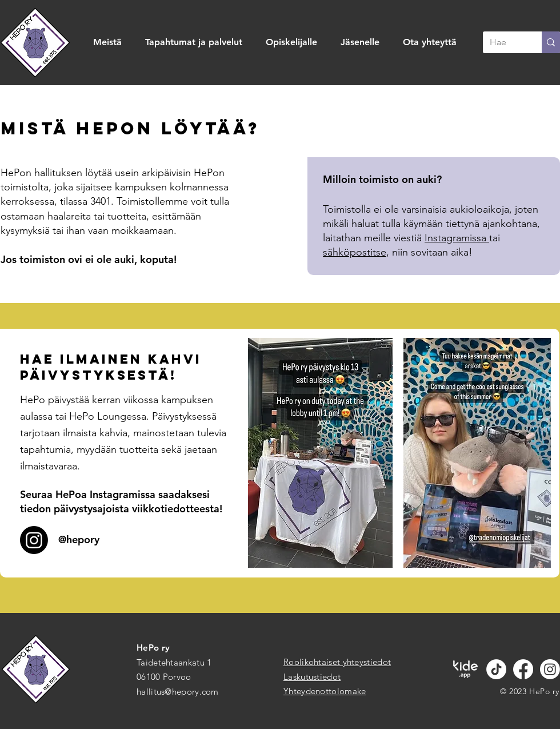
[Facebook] (523, 669)
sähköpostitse (355, 252)
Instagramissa (457, 238)
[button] (111, 42)
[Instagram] (550, 669)
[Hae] (504, 42)
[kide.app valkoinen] (465, 669)
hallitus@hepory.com (178, 692)
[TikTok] (496, 669)
